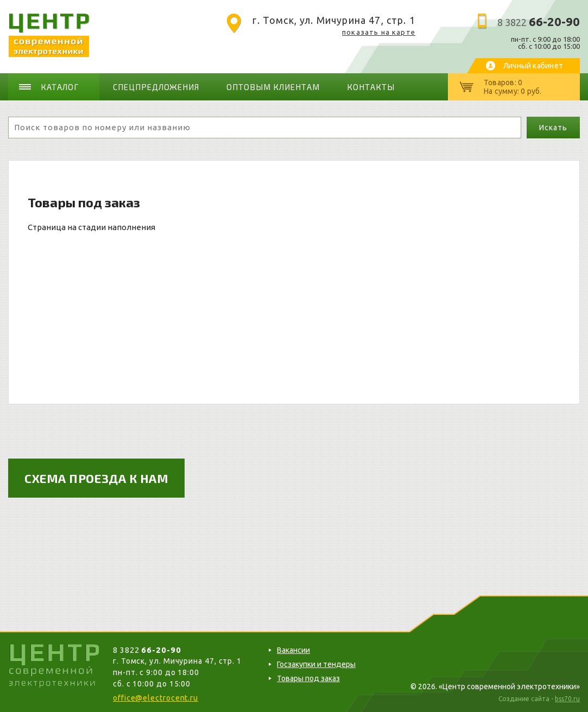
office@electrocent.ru (156, 698)
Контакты (371, 87)
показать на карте (379, 32)
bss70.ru (567, 699)
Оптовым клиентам (273, 87)
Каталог (60, 87)
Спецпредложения (156, 87)
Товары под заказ (308, 678)
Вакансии (293, 650)
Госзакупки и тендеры (316, 664)
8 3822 (539, 22)
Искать (553, 128)
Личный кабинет (533, 66)
